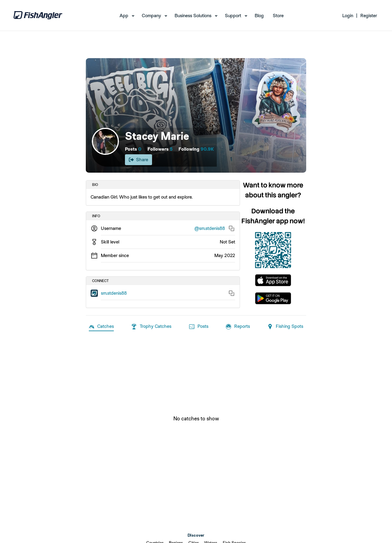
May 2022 (225, 255)
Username (111, 228)
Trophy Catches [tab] (151, 327)
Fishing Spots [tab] (285, 327)
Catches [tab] (101, 327)
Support (233, 16)
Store (278, 16)
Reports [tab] (238, 327)
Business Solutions (193, 16)
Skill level (110, 242)
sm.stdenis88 (114, 293)
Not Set (227, 242)
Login (348, 16)
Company (151, 16)
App (124, 16)
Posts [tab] (199, 327)
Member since (115, 255)
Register (369, 16)
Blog (259, 16)
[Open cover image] (196, 115)
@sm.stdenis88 (210, 228)
